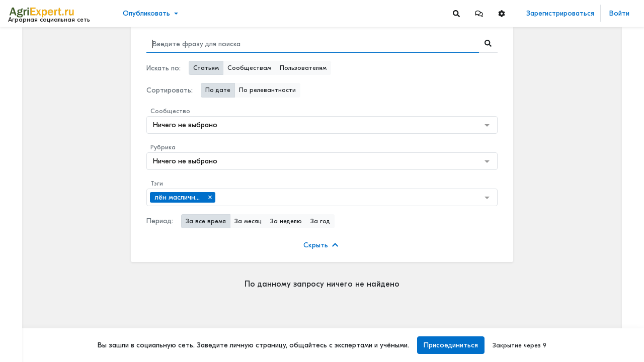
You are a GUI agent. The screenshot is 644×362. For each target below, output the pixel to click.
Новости (27, 59)
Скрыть (321, 245)
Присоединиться (451, 345)
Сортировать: (170, 90)
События (27, 90)
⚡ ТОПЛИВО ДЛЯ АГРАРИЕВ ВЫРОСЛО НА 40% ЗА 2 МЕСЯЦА (590, 107)
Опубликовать (146, 13)
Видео (23, 74)
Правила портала (39, 334)
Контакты (27, 355)
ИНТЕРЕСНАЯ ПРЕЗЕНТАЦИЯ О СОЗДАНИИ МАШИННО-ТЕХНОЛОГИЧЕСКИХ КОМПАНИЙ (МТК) (590, 231)
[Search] (456, 13)
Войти (619, 13)
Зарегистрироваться (560, 13)
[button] (479, 13)
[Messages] (479, 13)
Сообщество (170, 111)
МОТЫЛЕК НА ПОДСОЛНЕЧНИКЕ (590, 165)
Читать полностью (573, 97)
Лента (23, 43)
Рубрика (163, 147)
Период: (160, 221)
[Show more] (68, 231)
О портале (29, 345)
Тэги (157, 184)
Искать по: (164, 68)
